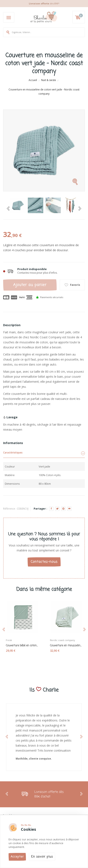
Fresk (9, 640)
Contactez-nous (44, 562)
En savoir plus (42, 857)
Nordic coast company (62, 640)
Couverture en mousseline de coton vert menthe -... (66, 646)
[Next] (80, 209)
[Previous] (8, 209)
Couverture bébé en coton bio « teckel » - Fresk (22, 646)
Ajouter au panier (30, 285)
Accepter (17, 857)
